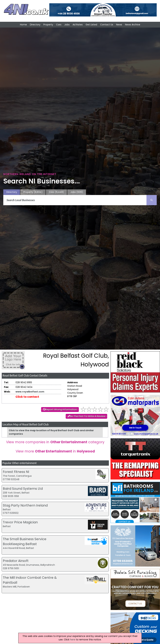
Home (23, 25)
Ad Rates (78, 25)
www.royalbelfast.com (30, 392)
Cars (59, 25)
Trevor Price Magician (20, 522)
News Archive (133, 25)
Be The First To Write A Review (88, 416)
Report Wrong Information (61, 409)
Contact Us (107, 25)
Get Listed (91, 25)
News (119, 25)
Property (48, 25)
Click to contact (27, 397)
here (73, 640)
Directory (35, 25)
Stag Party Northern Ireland (25, 505)
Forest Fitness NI (16, 472)
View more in (55, 451)
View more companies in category (55, 442)
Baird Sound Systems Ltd (23, 489)
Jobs (67, 25)
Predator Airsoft (16, 561)
